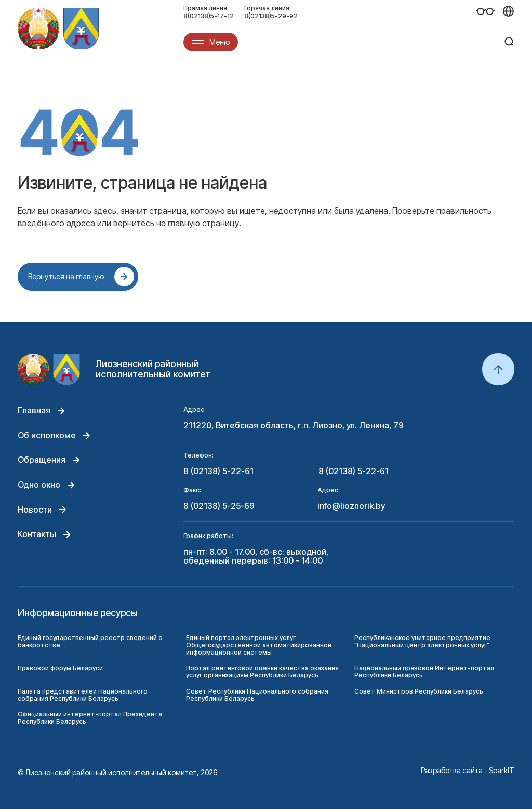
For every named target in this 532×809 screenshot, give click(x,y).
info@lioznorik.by (351, 506)
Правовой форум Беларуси (60, 668)
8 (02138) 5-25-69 (219, 506)
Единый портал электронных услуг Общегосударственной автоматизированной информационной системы (259, 645)
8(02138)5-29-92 (271, 16)
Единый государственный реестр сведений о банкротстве (90, 641)
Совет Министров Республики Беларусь (419, 691)
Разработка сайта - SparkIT (468, 770)
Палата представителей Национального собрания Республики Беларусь (83, 695)
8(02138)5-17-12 (209, 16)
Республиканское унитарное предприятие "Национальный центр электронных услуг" (422, 641)
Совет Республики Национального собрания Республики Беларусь (257, 695)
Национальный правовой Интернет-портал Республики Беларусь (424, 671)
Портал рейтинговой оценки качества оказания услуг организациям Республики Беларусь (262, 671)
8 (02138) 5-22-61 (218, 472)
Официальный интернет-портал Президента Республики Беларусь (90, 718)
